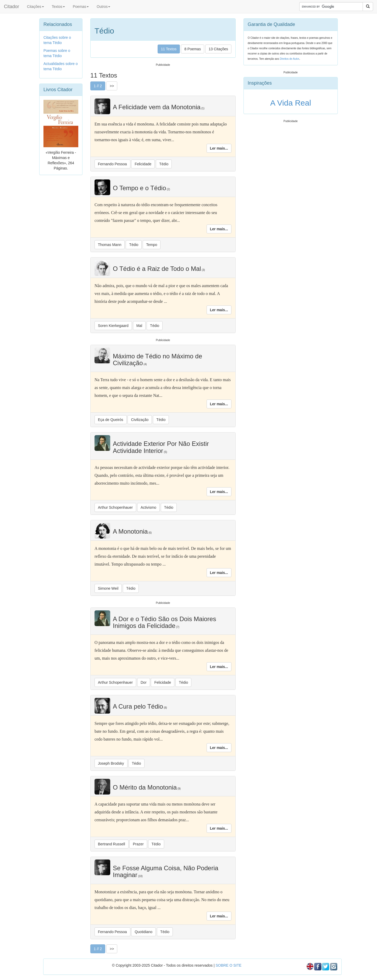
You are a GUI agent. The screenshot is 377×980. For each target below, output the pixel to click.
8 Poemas (193, 49)
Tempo (152, 245)
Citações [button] (35, 7)
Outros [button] (103, 7)
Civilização (140, 420)
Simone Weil (108, 588)
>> (112, 86)
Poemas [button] (81, 7)
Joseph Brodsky (111, 763)
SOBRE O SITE (228, 965)
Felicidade (143, 164)
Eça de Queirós (111, 420)
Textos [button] (58, 7)
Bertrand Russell (112, 844)
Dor (144, 682)
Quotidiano (143, 932)
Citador (12, 7)
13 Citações (218, 49)
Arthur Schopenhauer (115, 507)
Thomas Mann (110, 245)
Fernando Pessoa (112, 164)
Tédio (164, 164)
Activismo (148, 507)
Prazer (138, 844)
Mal (139, 326)
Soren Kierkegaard (113, 326)
